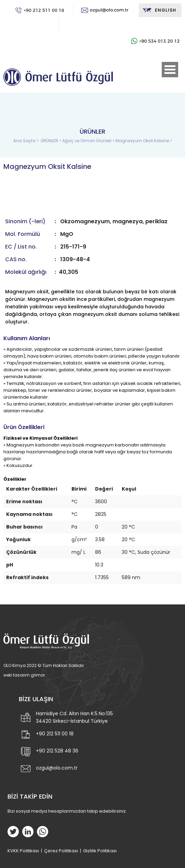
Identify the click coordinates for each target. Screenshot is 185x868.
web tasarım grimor (24, 675)
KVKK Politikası (23, 851)
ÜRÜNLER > (51, 141)
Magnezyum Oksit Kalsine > (144, 141)
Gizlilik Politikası (100, 851)
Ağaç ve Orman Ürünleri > (89, 141)
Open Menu (170, 70)
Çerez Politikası (61, 851)
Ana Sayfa (25, 141)
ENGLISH (159, 10)
